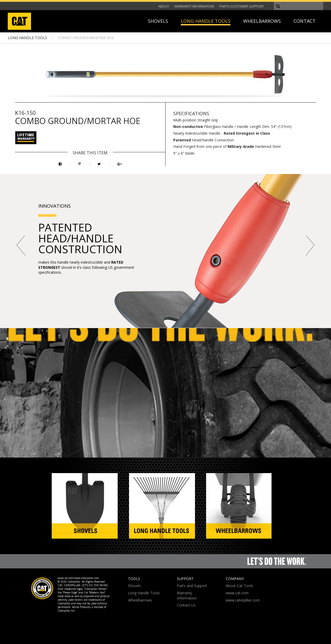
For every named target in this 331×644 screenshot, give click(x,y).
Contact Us (186, 605)
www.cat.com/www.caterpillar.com (78, 578)
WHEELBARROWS (262, 21)
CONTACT (304, 21)
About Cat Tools (239, 586)
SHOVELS (158, 21)
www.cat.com (237, 593)
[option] (165, 251)
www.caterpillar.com (243, 600)
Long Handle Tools (144, 593)
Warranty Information (187, 595)
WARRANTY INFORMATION (194, 6)
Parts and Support (192, 586)
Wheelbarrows (140, 600)
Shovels (134, 586)
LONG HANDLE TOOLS (206, 21)
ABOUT (164, 6)
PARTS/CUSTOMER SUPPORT (242, 6)
